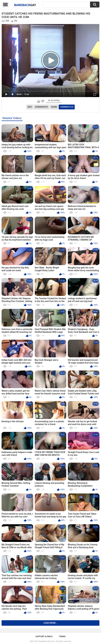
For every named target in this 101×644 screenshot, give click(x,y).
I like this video (39, 101)
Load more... (51, 623)
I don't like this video (43, 101)
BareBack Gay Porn (47, 641)
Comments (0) (67, 107)
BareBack (25, 5)
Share (54, 107)
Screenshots (41, 107)
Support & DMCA (44, 636)
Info (30, 107)
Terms (62, 636)
